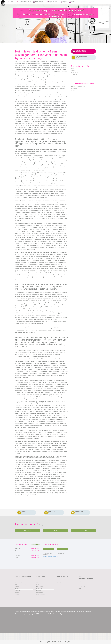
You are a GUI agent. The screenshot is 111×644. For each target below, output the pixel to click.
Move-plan (18, 603)
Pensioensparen (61, 584)
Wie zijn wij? (82, 583)
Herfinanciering (75, 79)
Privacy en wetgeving (27, 625)
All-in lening (39, 587)
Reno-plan (18, 595)
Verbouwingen (75, 82)
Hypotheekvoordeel (24, 2)
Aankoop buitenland (76, 77)
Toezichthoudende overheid (41, 625)
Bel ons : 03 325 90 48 (28, 532)
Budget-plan (18, 581)
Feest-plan (18, 608)
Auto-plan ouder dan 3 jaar (22, 587)
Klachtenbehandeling (84, 591)
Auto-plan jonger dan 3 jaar (22, 584)
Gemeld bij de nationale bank (44, 608)
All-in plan (18, 611)
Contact (80, 589)
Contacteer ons (83, 532)
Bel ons (48, 551)
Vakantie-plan (19, 605)
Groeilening (39, 584)
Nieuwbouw (74, 74)
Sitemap (80, 594)
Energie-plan (19, 600)
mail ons (55, 532)
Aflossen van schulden (42, 605)
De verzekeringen (76, 102)
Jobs (72, 2)
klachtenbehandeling (56, 625)
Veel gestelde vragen (84, 586)
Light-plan (18, 592)
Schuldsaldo (60, 581)
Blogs (64, 2)
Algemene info (52, 2)
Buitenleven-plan (20, 597)
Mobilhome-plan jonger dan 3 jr (23, 589)
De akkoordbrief (75, 97)
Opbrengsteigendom (77, 85)
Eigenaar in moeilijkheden (43, 603)
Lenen (11, 2)
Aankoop (74, 71)
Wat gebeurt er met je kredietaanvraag (81, 94)
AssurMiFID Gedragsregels (64, 587)
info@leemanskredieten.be (51, 558)
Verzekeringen (39, 2)
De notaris (74, 99)
